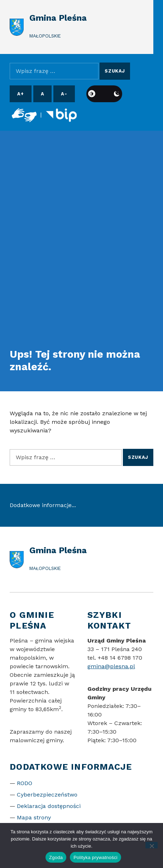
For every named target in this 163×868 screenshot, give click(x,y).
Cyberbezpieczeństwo (47, 795)
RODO (25, 783)
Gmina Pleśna (58, 18)
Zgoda (56, 857)
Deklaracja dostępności (49, 806)
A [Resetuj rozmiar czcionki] (43, 94)
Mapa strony (34, 817)
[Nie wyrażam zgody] (152, 845)
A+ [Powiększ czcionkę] (20, 94)
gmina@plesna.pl (111, 666)
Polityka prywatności (95, 857)
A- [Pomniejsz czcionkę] (64, 94)
